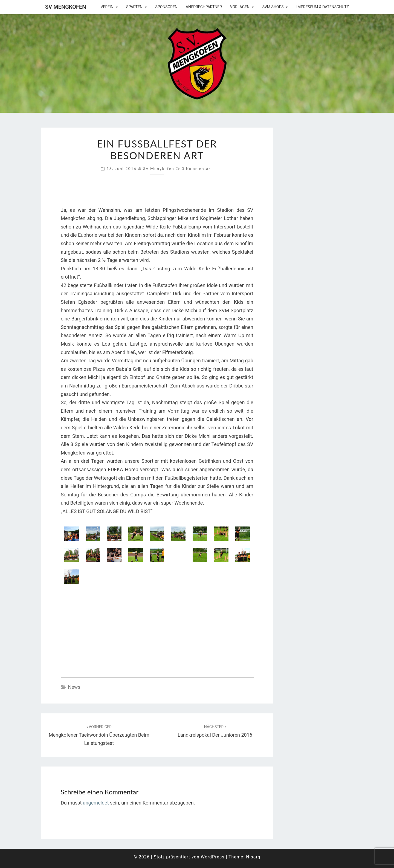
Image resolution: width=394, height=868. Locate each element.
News (74, 687)
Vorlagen (240, 7)
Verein (107, 7)
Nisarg (253, 857)
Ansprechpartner (204, 7)
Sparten (134, 7)
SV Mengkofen (66, 7)
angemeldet (96, 803)
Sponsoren (166, 7)
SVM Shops (273, 7)
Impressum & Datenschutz (323, 7)
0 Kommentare (197, 168)
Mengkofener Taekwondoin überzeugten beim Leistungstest (99, 735)
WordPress (213, 857)
